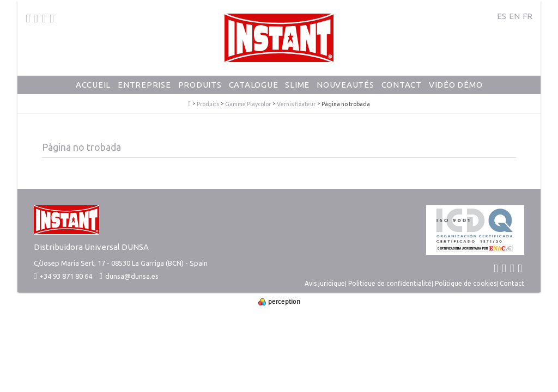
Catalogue (254, 85)
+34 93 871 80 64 (63, 276)
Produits (200, 85)
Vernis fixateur (296, 104)
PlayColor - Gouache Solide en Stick (189, 104)
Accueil (93, 85)
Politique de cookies (466, 283)
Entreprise (144, 85)
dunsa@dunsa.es (132, 276)
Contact (402, 85)
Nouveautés (345, 85)
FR (527, 16)
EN (514, 16)
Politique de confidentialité (390, 283)
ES (502, 16)
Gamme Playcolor (248, 104)
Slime (297, 85)
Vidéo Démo (456, 85)
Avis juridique (325, 283)
